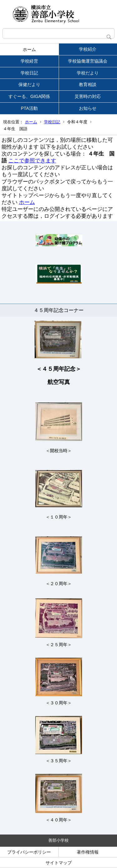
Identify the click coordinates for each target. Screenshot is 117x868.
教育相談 (88, 84)
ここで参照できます (32, 161)
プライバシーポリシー (29, 852)
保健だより (29, 84)
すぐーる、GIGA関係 (29, 96)
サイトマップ (59, 863)
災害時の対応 (88, 96)
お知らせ (88, 108)
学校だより (88, 73)
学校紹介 (88, 49)
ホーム (29, 49)
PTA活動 (29, 108)
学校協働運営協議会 (88, 61)
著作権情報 (88, 852)
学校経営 (29, 61)
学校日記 (29, 73)
